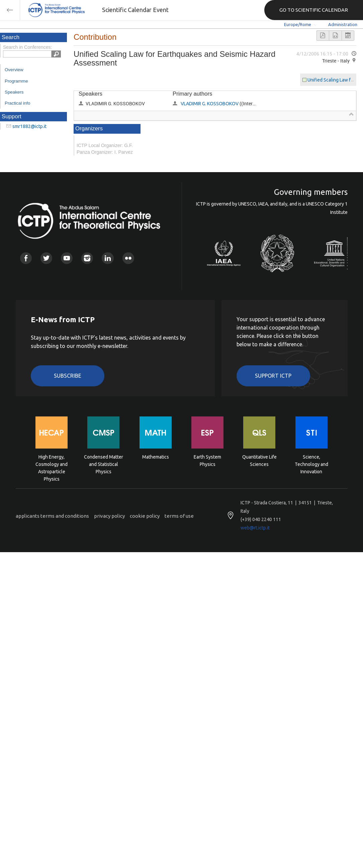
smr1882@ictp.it (29, 126)
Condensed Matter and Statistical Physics (104, 464)
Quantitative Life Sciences (259, 461)
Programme (16, 81)
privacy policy (109, 516)
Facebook (26, 258)
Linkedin (108, 258)
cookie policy (145, 516)
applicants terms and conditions (52, 516)
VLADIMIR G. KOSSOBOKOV (210, 104)
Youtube (67, 258)
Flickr (128, 258)
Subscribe (68, 376)
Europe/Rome (298, 24)
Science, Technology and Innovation (311, 464)
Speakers (14, 92)
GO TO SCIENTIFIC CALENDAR (314, 10)
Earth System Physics (207, 461)
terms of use (179, 516)
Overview (14, 70)
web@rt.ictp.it (255, 528)
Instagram (87, 258)
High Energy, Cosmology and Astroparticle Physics (52, 464)
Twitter (46, 258)
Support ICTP (273, 376)
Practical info (17, 103)
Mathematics (156, 457)
